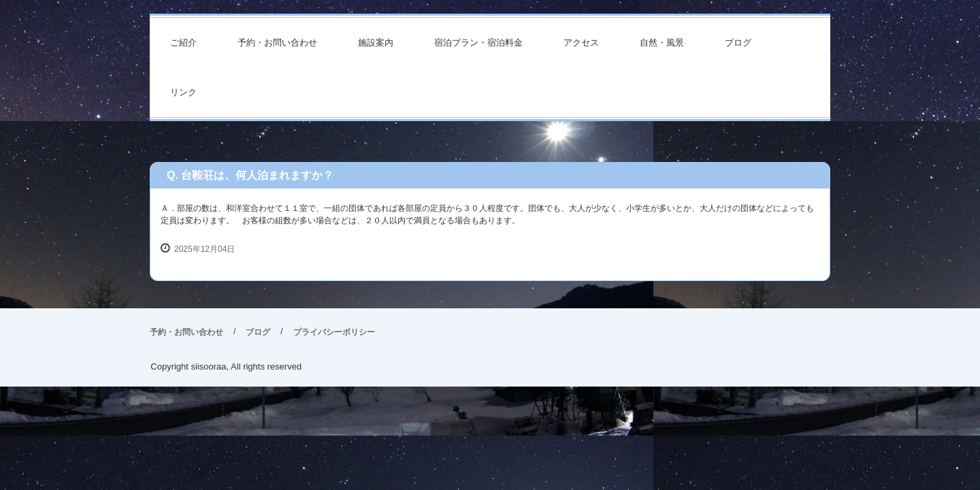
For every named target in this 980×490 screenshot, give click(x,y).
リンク (183, 92)
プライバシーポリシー (334, 332)
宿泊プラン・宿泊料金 (478, 43)
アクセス (581, 43)
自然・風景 (662, 43)
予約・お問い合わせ (277, 43)
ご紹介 (183, 43)
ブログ (738, 43)
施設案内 (376, 43)
